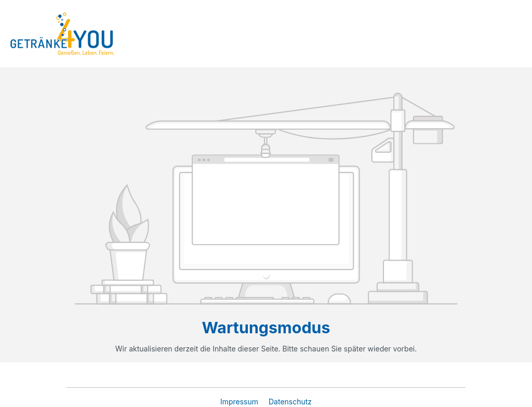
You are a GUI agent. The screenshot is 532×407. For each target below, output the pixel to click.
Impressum (240, 402)
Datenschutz (290, 402)
